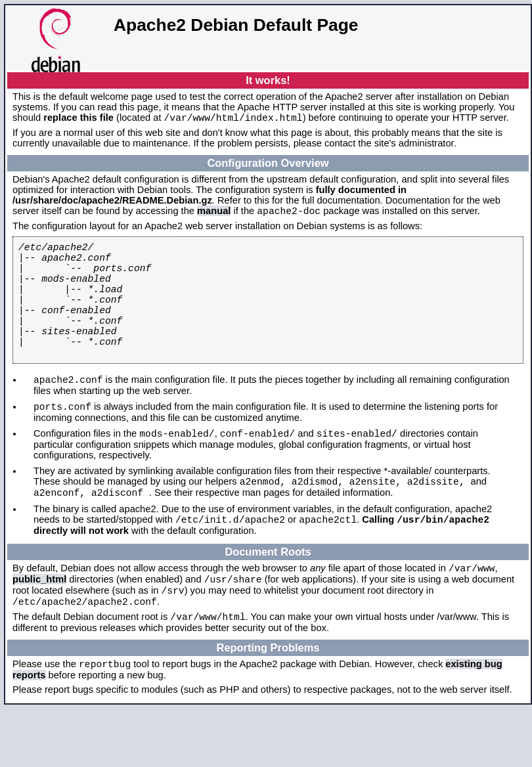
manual (214, 215)
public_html (39, 628)
